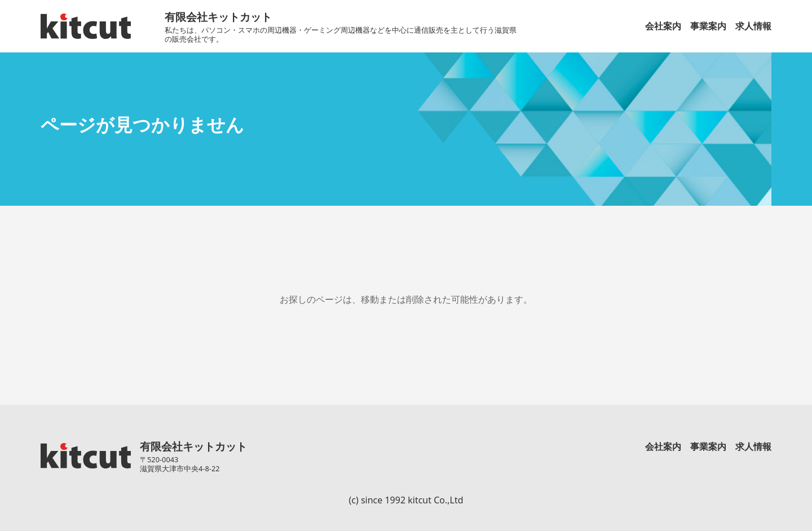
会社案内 (663, 26)
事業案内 (708, 26)
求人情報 (753, 26)
